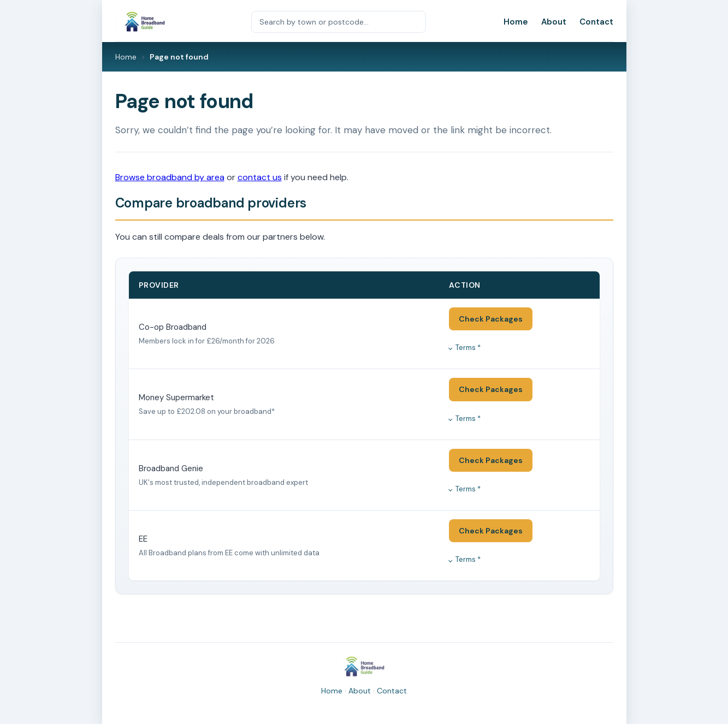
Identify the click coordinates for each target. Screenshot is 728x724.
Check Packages (491, 319)
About (554, 22)
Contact (596, 22)
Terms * (468, 348)
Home (516, 22)
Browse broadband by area (170, 177)
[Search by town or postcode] (339, 22)
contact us (260, 177)
